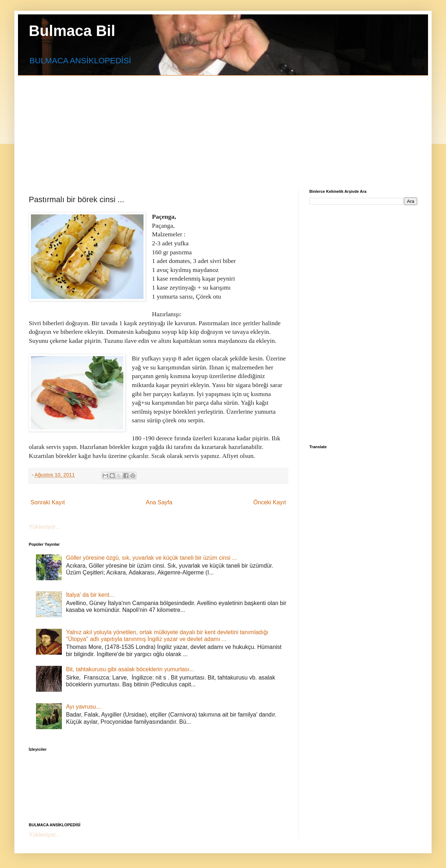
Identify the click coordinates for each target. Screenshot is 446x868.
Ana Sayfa (159, 502)
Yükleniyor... (44, 527)
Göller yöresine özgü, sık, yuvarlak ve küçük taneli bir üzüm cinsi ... (151, 558)
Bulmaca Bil (72, 31)
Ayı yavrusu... (83, 707)
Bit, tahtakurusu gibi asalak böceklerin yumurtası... (130, 669)
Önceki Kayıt (270, 502)
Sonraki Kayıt (48, 502)
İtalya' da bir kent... (90, 595)
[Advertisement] (199, 126)
